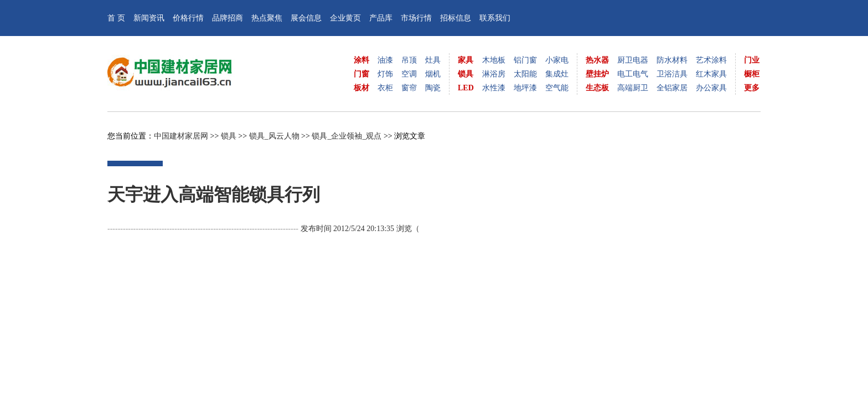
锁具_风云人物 (274, 136)
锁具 (466, 74)
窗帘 (409, 88)
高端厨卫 (633, 88)
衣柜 (385, 88)
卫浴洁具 (672, 74)
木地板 (494, 60)
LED (466, 88)
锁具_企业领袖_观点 (347, 136)
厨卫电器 (633, 60)
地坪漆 (525, 88)
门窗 (361, 74)
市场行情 (416, 18)
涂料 (361, 60)
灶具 (433, 60)
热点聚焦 (267, 18)
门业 (752, 60)
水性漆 (494, 88)
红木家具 (711, 74)
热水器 (597, 60)
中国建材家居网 (181, 136)
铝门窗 (525, 60)
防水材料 (672, 60)
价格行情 (188, 18)
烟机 (433, 74)
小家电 (557, 60)
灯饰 (385, 74)
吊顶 (409, 60)
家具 (466, 60)
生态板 (597, 88)
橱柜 (752, 74)
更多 (752, 88)
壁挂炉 (597, 74)
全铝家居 (672, 88)
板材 (361, 88)
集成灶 (557, 74)
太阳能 (525, 74)
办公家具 (711, 88)
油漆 (385, 60)
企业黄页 (345, 18)
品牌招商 (228, 18)
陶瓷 (433, 88)
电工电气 (633, 74)
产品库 (381, 18)
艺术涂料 (711, 60)
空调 (409, 74)
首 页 (116, 18)
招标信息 (456, 18)
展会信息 (306, 18)
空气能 (557, 88)
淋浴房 (494, 74)
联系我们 (495, 18)
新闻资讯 (149, 18)
